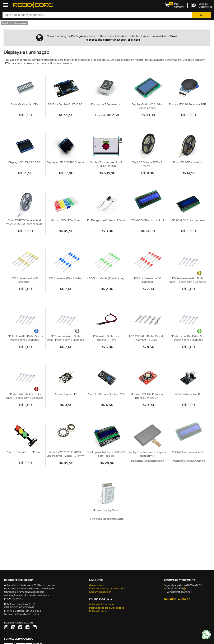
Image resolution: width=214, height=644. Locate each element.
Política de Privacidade (101, 604)
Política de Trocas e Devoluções (107, 608)
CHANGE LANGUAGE (177, 599)
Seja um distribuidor (100, 592)
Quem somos (97, 585)
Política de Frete (98, 611)
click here (134, 40)
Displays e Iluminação (15, 23)
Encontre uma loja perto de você (107, 589)
